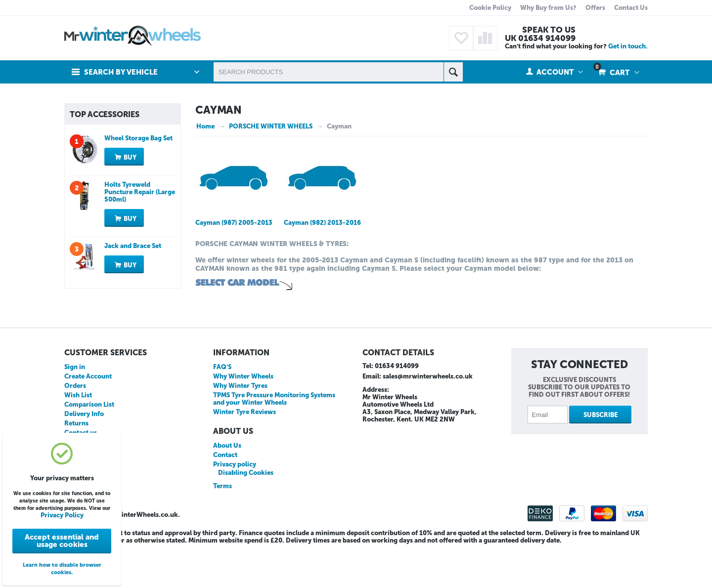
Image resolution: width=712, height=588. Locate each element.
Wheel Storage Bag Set (138, 191)
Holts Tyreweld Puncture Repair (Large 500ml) (140, 245)
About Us (227, 486)
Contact (225, 496)
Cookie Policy (490, 8)
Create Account (88, 417)
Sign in (75, 408)
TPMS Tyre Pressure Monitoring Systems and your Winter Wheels (274, 440)
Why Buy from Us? (548, 8)
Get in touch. (628, 46)
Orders (75, 427)
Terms (222, 527)
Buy (130, 210)
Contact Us (631, 8)
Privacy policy (235, 505)
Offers (595, 8)
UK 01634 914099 (540, 38)
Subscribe (601, 456)
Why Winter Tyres (240, 427)
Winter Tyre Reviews (245, 453)
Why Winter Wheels (243, 417)
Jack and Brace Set (133, 299)
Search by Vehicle (121, 72)
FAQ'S (222, 408)
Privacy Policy (62, 515)
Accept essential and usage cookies (62, 541)
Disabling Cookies (246, 514)
